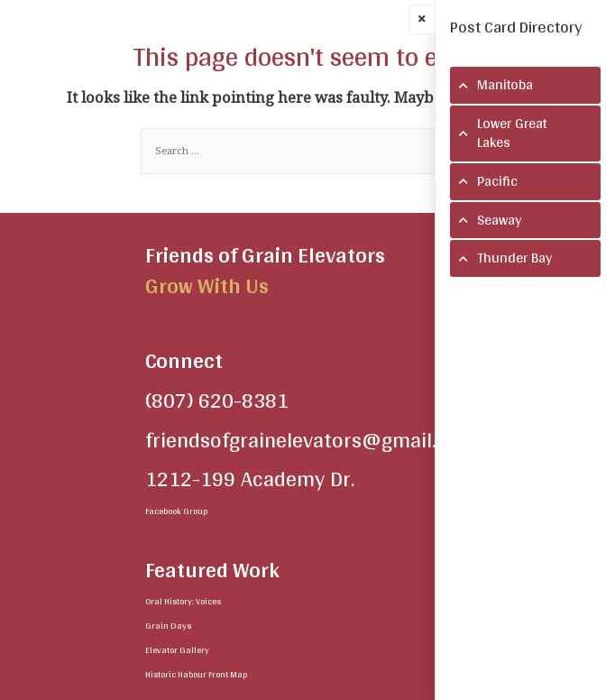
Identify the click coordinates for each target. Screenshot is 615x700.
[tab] (525, 85)
